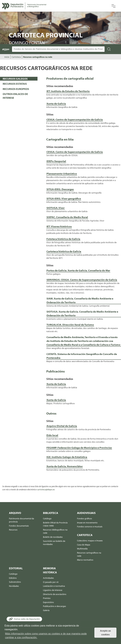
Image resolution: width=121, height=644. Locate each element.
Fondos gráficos (85, 518)
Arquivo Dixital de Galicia (62, 426)
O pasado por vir (51, 582)
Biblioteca (51, 513)
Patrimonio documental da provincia (22, 520)
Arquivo (15, 513)
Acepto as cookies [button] (105, 633)
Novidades (14, 586)
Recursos (13, 530)
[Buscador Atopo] (58, 49)
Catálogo (47, 518)
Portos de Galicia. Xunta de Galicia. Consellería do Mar (78, 270)
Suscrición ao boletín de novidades (54, 543)
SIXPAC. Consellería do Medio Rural (67, 217)
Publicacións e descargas (55, 606)
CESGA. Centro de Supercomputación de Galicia (75, 119)
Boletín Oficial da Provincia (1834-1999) (55, 524)
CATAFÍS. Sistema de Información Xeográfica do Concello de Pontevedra (82, 356)
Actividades (48, 578)
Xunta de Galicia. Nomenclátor (65, 466)
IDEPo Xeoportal (56, 161)
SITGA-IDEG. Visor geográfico (64, 198)
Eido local (52, 435)
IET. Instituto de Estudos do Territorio (68, 91)
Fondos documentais (19, 526)
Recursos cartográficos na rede (38, 57)
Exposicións (48, 602)
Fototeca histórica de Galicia (63, 239)
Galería (46, 610)
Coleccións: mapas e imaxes (90, 541)
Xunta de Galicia (56, 104)
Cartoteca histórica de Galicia (64, 251)
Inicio (7, 57)
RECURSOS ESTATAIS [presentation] (15, 84)
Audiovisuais (86, 513)
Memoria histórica (50, 570)
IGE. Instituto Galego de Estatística (67, 457)
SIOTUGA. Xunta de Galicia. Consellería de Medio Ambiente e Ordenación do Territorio (82, 313)
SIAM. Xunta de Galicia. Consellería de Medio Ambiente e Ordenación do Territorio (80, 300)
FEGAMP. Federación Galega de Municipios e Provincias (79, 448)
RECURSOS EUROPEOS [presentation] (16, 89)
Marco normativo (85, 560)
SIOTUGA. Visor (56, 208)
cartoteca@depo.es (46, 489)
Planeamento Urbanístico (62, 174)
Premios (47, 598)
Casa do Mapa (84, 545)
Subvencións (15, 582)
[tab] (19, 79)
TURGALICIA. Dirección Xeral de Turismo (70, 325)
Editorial (16, 568)
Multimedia (82, 549)
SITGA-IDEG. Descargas (60, 189)
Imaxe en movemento (87, 523)
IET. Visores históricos (59, 226)
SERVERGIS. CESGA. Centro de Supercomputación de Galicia (82, 280)
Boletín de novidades (53, 537)
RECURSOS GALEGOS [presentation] (15, 79)
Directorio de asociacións (55, 594)
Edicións (13, 578)
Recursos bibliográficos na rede (55, 531)
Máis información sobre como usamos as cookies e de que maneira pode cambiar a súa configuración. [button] (46, 636)
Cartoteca (16, 57)
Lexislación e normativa (54, 586)
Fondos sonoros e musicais (90, 527)
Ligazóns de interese (53, 590)
